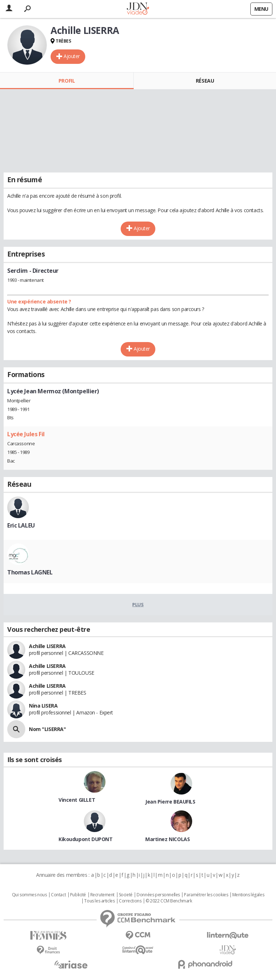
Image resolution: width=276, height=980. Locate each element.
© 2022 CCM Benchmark (169, 901)
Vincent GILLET (77, 800)
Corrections (130, 901)
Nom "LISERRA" (48, 729)
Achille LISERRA (47, 646)
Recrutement (102, 895)
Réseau (205, 81)
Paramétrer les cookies (206, 895)
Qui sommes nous (29, 895)
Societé (126, 895)
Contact (58, 895)
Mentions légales (248, 895)
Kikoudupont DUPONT (85, 839)
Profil (67, 81)
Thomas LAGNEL (30, 572)
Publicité (78, 895)
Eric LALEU (21, 525)
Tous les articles (99, 901)
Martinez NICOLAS (167, 839)
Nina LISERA (43, 706)
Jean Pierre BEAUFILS (170, 802)
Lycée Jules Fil (26, 434)
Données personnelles (158, 895)
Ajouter (72, 56)
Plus (138, 604)
